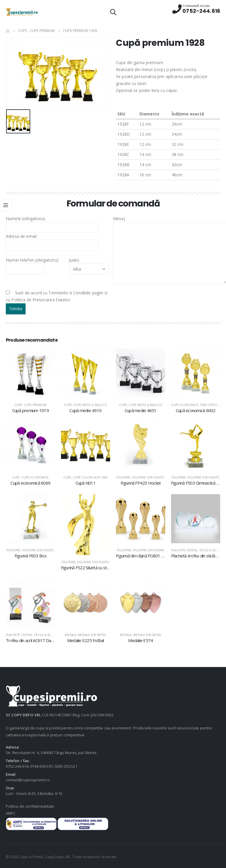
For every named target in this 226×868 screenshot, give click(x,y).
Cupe (18, 405)
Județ (89, 264)
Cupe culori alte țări (90, 477)
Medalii (71, 635)
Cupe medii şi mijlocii (90, 405)
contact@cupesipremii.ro (28, 780)
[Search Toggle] (113, 12)
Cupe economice (185, 405)
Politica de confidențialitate (30, 806)
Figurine (123, 477)
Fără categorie (212, 405)
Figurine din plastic (148, 477)
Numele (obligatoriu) (52, 223)
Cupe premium (35, 405)
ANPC (11, 813)
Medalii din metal (92, 635)
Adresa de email (52, 240)
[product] (31, 373)
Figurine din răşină (148, 550)
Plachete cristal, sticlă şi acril (196, 550)
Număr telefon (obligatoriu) (32, 264)
